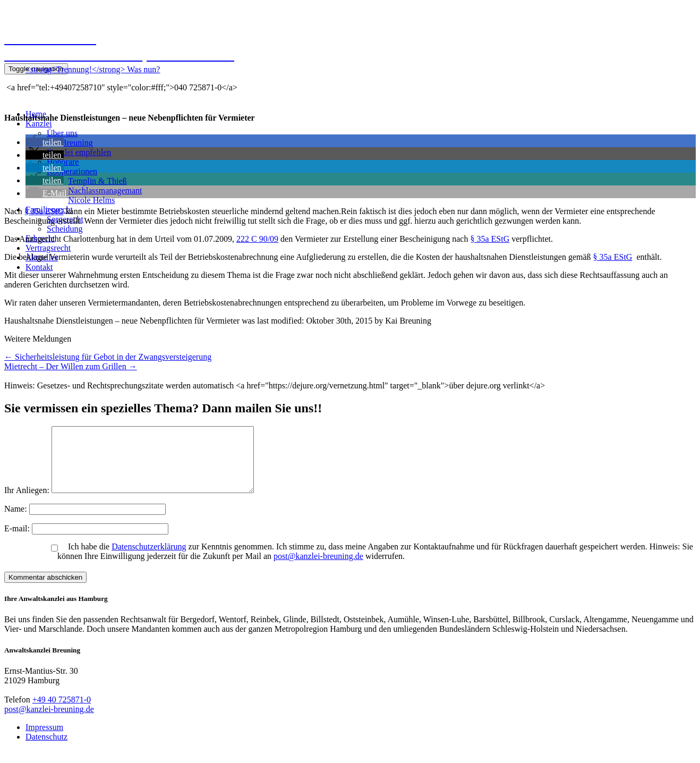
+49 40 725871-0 (62, 712)
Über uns (62, 133)
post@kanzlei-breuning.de (318, 569)
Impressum (44, 740)
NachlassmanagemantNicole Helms (105, 195)
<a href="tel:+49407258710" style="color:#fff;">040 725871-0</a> (121, 87)
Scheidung (65, 229)
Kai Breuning (70, 143)
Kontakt (39, 267)
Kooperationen (72, 171)
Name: (17, 522)
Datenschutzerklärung (149, 559)
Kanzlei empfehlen (79, 152)
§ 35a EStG (44, 211)
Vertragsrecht (48, 248)
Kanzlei (39, 124)
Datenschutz (46, 749)
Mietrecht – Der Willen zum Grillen (71, 366)
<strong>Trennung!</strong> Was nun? (93, 69)
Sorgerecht (65, 219)
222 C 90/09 (257, 239)
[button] (45, 142)
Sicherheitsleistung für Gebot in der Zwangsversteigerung (108, 357)
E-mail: (18, 541)
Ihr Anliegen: (27, 503)
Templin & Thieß (97, 181)
